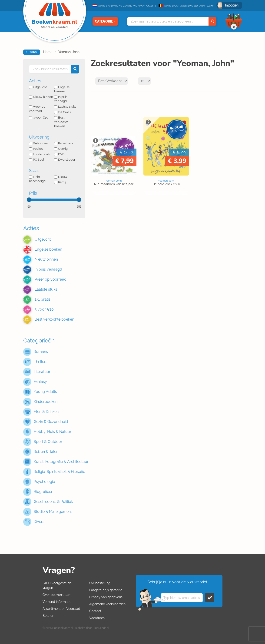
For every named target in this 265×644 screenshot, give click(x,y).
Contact (95, 611)
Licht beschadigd (37, 179)
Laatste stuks (65, 107)
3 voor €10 (39, 118)
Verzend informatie (57, 602)
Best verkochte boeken (61, 122)
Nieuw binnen (41, 97)
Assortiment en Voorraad (61, 609)
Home (48, 52)
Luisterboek (40, 154)
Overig (61, 149)
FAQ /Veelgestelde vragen (57, 585)
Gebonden (39, 143)
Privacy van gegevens (106, 597)
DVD (59, 154)
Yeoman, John (69, 52)
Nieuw (61, 177)
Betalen (48, 616)
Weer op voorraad (37, 109)
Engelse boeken (62, 89)
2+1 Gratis (63, 112)
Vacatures (97, 618)
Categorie (105, 21)
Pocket (36, 149)
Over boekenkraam (57, 595)
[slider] (29, 200)
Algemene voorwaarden (107, 604)
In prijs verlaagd (61, 99)
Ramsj (60, 182)
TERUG (32, 52)
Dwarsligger (65, 160)
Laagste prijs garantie (106, 590)
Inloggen (232, 5)
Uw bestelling (100, 583)
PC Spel (37, 160)
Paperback (64, 143)
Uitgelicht (38, 87)
